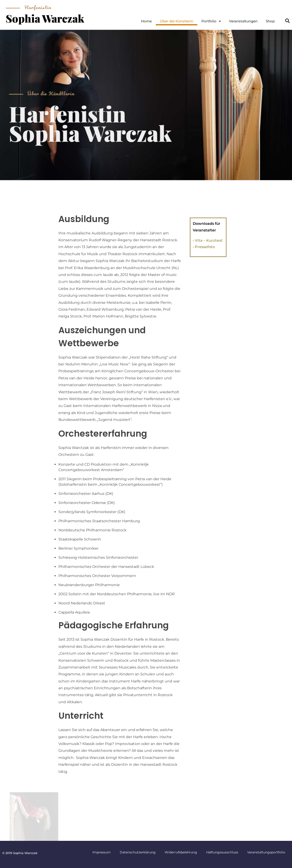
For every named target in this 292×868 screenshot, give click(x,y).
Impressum (102, 852)
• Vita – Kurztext (208, 240)
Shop (270, 21)
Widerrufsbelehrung (181, 852)
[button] (287, 21)
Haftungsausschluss (222, 852)
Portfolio (211, 21)
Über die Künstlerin (177, 21)
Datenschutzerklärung (138, 852)
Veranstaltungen (243, 21)
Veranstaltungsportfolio (266, 852)
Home (146, 21)
